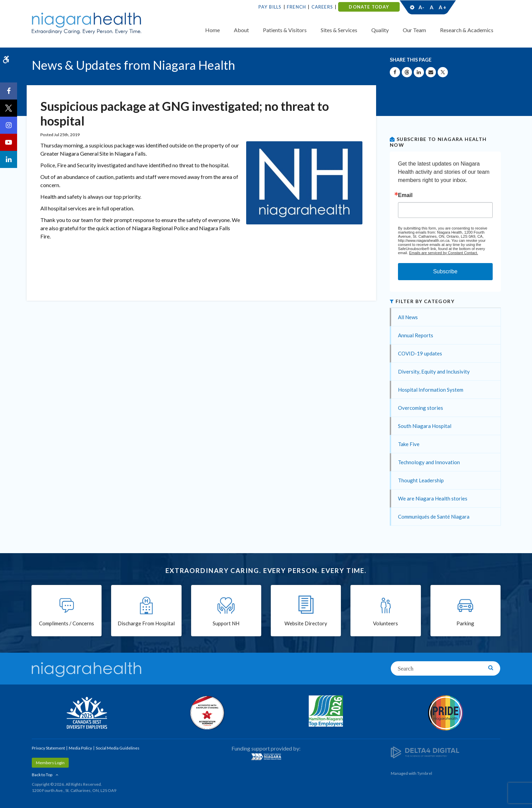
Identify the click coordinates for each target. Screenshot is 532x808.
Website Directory (306, 623)
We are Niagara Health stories (433, 498)
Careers (322, 7)
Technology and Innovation (429, 462)
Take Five (409, 444)
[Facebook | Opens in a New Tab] (9, 91)
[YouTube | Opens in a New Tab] (9, 142)
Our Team (414, 30)
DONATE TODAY (369, 7)
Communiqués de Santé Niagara (434, 517)
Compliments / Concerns (66, 623)
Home (212, 30)
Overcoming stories (421, 408)
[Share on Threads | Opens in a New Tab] (407, 72)
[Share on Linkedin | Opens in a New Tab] (419, 72)
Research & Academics (467, 30)
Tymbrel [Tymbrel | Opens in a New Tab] (425, 773)
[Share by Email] (431, 72)
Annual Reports (416, 335)
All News (408, 317)
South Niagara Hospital (425, 426)
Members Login (50, 763)
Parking (465, 623)
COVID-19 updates (420, 353)
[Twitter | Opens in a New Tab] (9, 108)
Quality (380, 30)
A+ (442, 7)
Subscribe (445, 271)
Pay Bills (270, 7)
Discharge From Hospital (146, 623)
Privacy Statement (48, 748)
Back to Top (42, 775)
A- (422, 7)
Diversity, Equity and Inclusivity (434, 372)
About (241, 30)
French (296, 7)
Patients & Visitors (285, 30)
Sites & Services (339, 30)
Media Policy (80, 748)
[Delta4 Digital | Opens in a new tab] (425, 752)
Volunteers (385, 623)
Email (405, 195)
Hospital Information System (431, 390)
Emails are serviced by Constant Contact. (443, 253)
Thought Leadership (421, 480)
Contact (475, 7)
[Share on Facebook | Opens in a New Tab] (395, 72)
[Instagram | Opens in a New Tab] (9, 125)
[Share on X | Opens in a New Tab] (443, 72)
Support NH (226, 623)
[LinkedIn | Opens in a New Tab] (9, 159)
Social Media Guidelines (118, 748)
